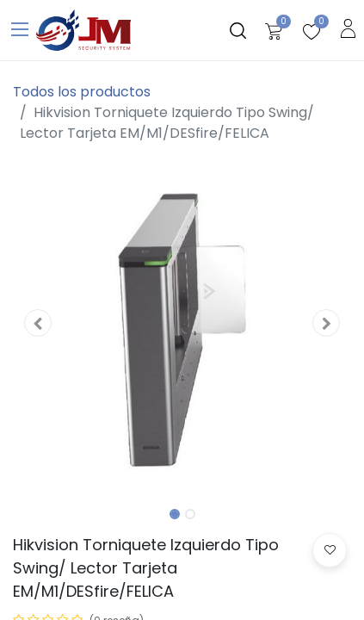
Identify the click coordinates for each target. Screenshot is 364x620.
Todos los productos (82, 92)
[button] (38, 323)
